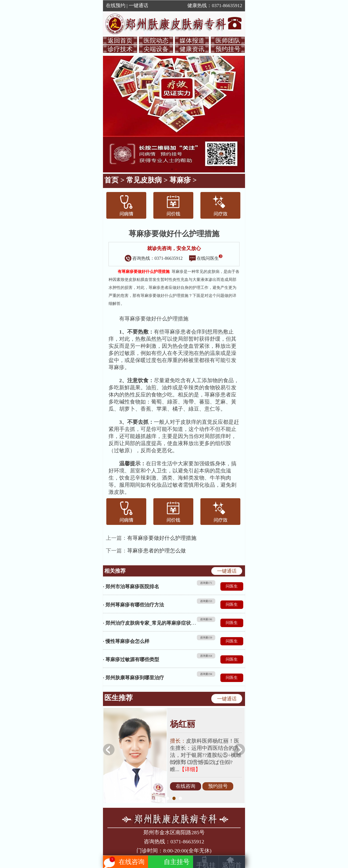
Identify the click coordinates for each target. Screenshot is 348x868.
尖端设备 (156, 49)
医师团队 (228, 41)
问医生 (232, 586)
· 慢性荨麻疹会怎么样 (126, 641)
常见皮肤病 (144, 180)
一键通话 (138, 6)
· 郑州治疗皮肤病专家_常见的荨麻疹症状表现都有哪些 (162, 623)
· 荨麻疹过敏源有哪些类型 (131, 659)
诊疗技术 (120, 49)
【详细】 (190, 769)
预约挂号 (228, 49)
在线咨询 (186, 786)
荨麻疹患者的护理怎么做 (156, 551)
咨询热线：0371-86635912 (154, 258)
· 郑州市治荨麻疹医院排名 (131, 587)
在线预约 (116, 6)
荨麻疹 (180, 180)
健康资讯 (192, 49)
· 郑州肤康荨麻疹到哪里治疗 (133, 678)
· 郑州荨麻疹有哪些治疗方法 (133, 605)
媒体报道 (192, 41)
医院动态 (156, 41)
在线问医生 (206, 258)
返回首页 (120, 41)
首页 (111, 180)
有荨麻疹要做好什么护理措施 (162, 538)
